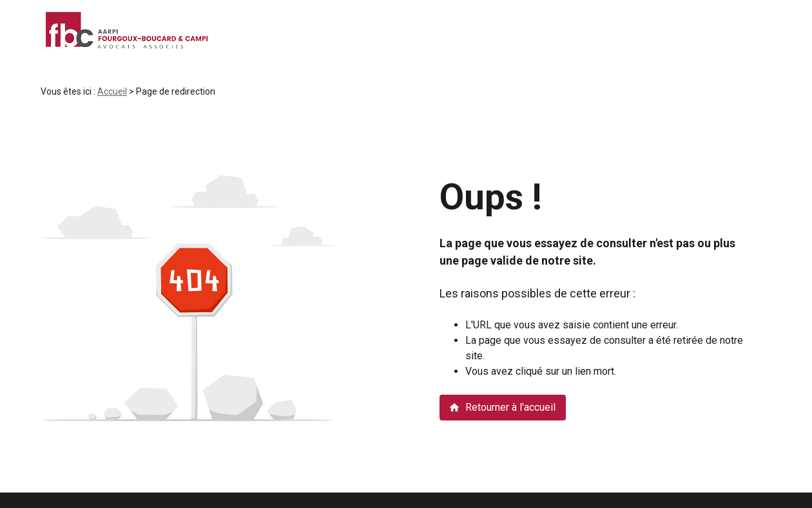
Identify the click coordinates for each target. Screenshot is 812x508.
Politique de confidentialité (369, 500)
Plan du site (462, 500)
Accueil (112, 91)
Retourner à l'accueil (502, 407)
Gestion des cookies (541, 500)
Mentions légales (265, 500)
